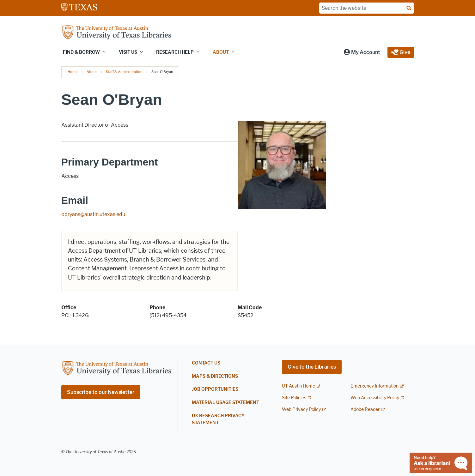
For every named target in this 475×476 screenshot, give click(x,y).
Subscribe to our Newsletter (101, 392)
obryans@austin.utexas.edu (93, 214)
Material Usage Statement (225, 403)
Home (73, 72)
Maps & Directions (215, 376)
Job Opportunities (215, 389)
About (92, 72)
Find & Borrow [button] (81, 52)
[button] (362, 52)
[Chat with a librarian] (441, 462)
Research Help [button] (175, 52)
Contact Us (206, 363)
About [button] (221, 52)
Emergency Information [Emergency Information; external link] (375, 386)
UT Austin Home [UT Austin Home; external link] (298, 386)
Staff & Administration (124, 72)
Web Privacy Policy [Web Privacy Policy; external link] (301, 410)
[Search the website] (367, 8)
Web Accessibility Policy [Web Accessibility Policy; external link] (375, 398)
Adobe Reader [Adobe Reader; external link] (365, 410)
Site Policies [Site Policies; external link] (294, 398)
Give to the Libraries (312, 367)
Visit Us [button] (128, 52)
